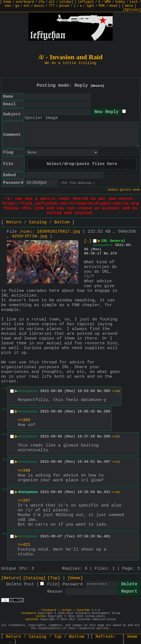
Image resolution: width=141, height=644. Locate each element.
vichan (66, 610)
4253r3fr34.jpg (29, 236)
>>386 (116, 391)
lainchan (83, 610)
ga (17, 6)
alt (52, 2)
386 (107, 412)
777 (52, 6)
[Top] (54, 578)
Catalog (38, 222)
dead (113, 6)
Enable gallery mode (124, 190)
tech (134, 2)
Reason (55, 592)
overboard (25, 2)
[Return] (97, 86)
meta (129, 6)
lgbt (90, 6)
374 (114, 254)
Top (58, 637)
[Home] (75, 578)
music (39, 6)
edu (8, 6)
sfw (41, 2)
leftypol (86, 2)
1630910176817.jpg (59, 232)
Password (72, 584)
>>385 (24, 420)
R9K (102, 6)
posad (64, 6)
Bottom (62, 222)
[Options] (132, 10)
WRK (108, 2)
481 (107, 536)
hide (26, 232)
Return (14, 222)
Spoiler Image (41, 118)
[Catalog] (34, 578)
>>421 (116, 462)
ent (27, 6)
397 (107, 462)
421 (107, 492)
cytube (65, 2)
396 (107, 436)
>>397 (116, 437)
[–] (88, 241)
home (7, 2)
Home (132, 637)
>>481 (116, 492)
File (52, 584)
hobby (120, 2)
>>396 (24, 471)
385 (107, 391)
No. (107, 254)
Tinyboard (49, 610)
